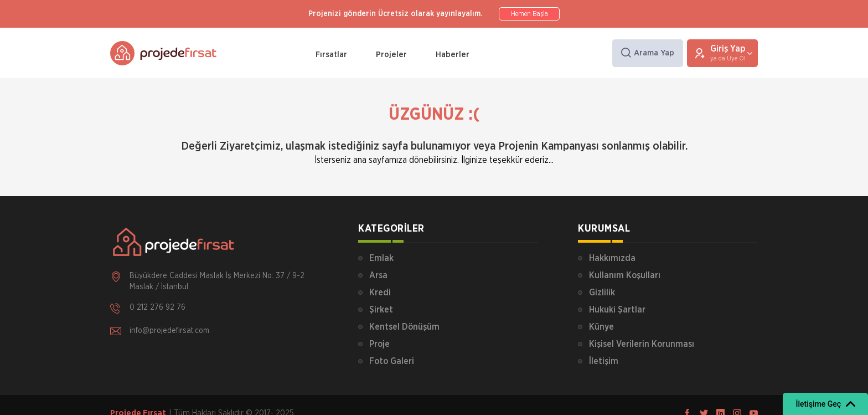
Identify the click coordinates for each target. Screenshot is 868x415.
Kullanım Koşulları (625, 275)
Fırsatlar (331, 55)
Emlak (381, 258)
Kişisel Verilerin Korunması (642, 344)
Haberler (453, 55)
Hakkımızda (612, 258)
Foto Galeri (392, 361)
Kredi (380, 293)
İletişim (604, 361)
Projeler (391, 55)
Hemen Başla (529, 14)
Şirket (381, 310)
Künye (601, 327)
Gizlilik (602, 293)
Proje (379, 344)
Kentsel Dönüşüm (404, 327)
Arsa (378, 275)
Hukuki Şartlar (617, 310)
